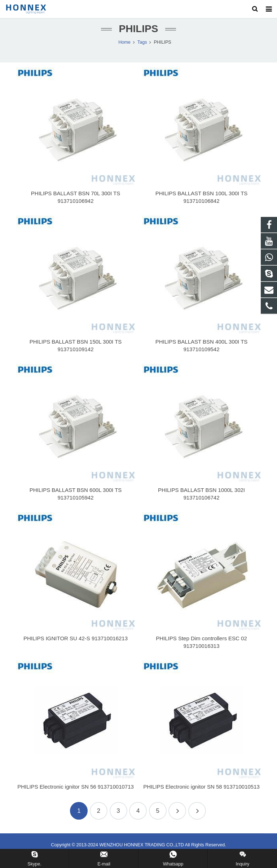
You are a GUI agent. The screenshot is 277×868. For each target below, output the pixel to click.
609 (197, 819)
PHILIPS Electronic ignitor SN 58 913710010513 (201, 795)
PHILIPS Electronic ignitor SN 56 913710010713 (76, 795)
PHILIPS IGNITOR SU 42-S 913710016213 (76, 647)
